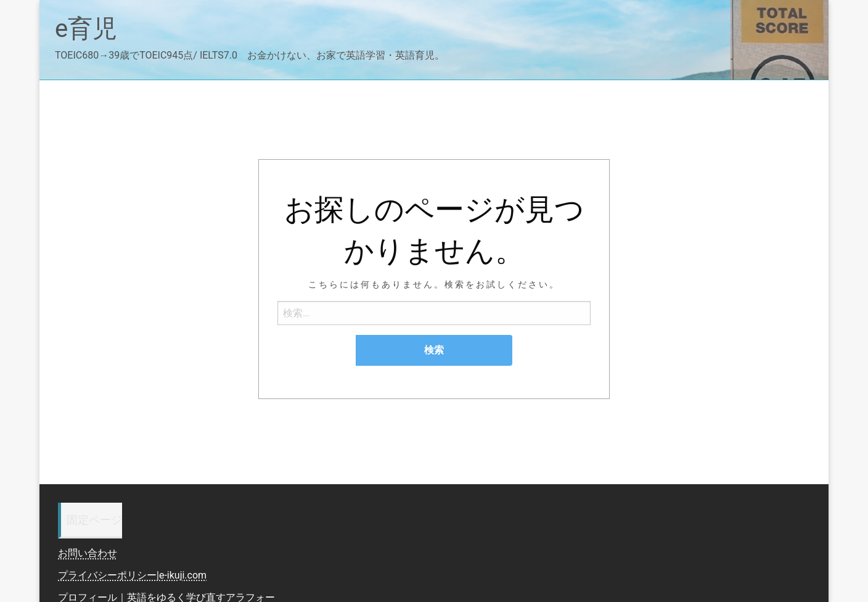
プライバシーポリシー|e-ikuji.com (132, 575)
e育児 (86, 29)
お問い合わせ (88, 553)
